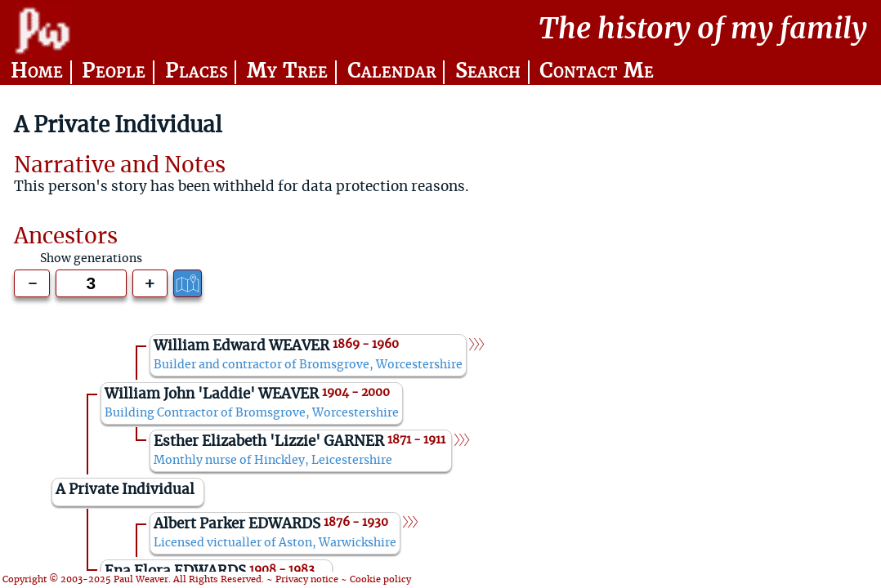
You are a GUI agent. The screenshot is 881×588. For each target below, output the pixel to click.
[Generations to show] (91, 284)
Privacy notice (307, 579)
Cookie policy (380, 579)
